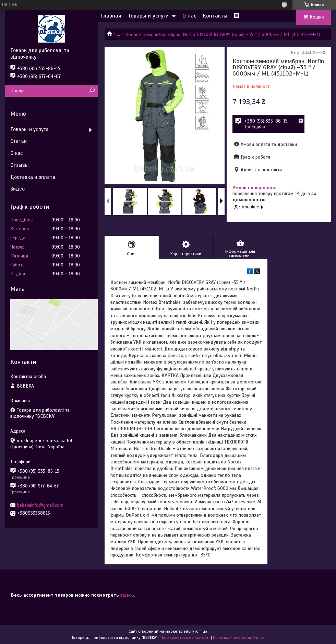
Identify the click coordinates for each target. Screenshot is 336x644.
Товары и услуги (148, 16)
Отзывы (20, 165)
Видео (17, 189)
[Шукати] (92, 91)
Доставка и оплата (33, 177)
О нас (189, 16)
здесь (127, 595)
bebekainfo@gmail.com (40, 505)
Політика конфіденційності (239, 637)
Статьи (19, 141)
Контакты (215, 16)
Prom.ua (200, 631)
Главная (111, 16)
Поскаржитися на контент (185, 637)
